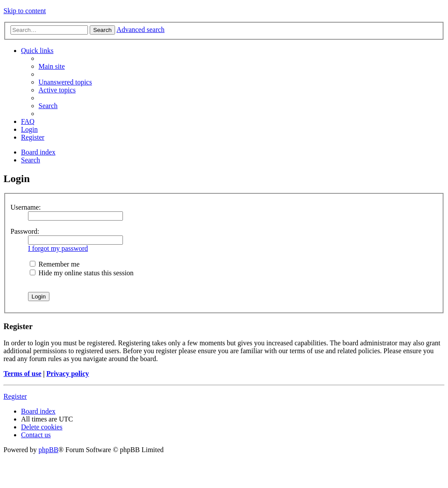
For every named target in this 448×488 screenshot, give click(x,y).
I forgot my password (58, 248)
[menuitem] (52, 66)
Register (15, 396)
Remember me (55, 264)
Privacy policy (68, 374)
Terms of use (23, 374)
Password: (25, 231)
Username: (26, 207)
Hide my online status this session (82, 273)
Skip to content (25, 11)
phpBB (48, 450)
